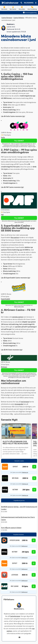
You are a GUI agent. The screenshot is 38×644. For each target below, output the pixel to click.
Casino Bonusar (7, 18)
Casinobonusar (15, 616)
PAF (2, 215)
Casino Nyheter (19, 18)
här (23, 116)
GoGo (3, 137)
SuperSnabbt (6, 299)
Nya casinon (15, 237)
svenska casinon (18, 317)
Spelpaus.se (25, 472)
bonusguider (19, 404)
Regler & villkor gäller (19, 307)
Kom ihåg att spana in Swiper (11, 528)
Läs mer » (24, 454)
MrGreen (4, 367)
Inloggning (29, 3)
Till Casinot (19, 141)
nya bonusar (25, 402)
